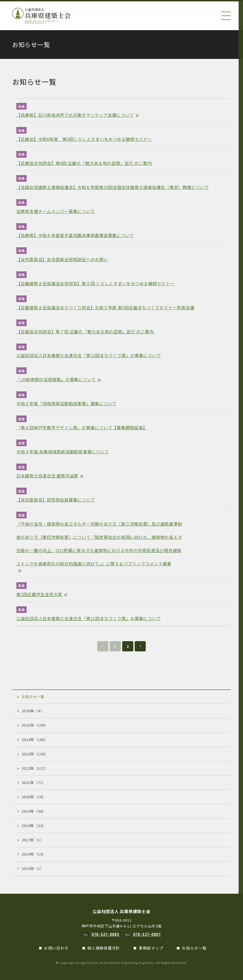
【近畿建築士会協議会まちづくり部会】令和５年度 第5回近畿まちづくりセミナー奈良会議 (105, 307)
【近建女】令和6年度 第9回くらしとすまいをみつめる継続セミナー (84, 139)
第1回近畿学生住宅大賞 (39, 594)
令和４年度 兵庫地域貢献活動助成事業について (63, 452)
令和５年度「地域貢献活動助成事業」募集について (66, 403)
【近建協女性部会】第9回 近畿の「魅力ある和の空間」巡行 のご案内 (84, 163)
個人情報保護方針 (104, 948)
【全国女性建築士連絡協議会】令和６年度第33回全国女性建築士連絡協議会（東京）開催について (113, 187)
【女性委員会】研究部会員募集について (56, 500)
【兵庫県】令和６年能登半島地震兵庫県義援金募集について (75, 235)
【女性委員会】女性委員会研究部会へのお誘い (62, 259)
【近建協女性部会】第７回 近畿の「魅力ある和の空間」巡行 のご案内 (85, 332)
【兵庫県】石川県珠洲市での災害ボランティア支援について (75, 115)
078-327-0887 (147, 934)
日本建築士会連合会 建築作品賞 (47, 476)
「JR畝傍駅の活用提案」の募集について (56, 379)
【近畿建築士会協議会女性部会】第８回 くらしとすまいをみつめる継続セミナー (95, 283)
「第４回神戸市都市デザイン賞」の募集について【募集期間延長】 (82, 427)
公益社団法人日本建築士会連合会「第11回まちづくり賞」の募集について (89, 618)
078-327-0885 (105, 934)
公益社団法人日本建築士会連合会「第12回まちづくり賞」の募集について (89, 355)
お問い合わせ (56, 948)
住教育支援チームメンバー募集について (56, 211)
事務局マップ (151, 948)
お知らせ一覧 (194, 948)
